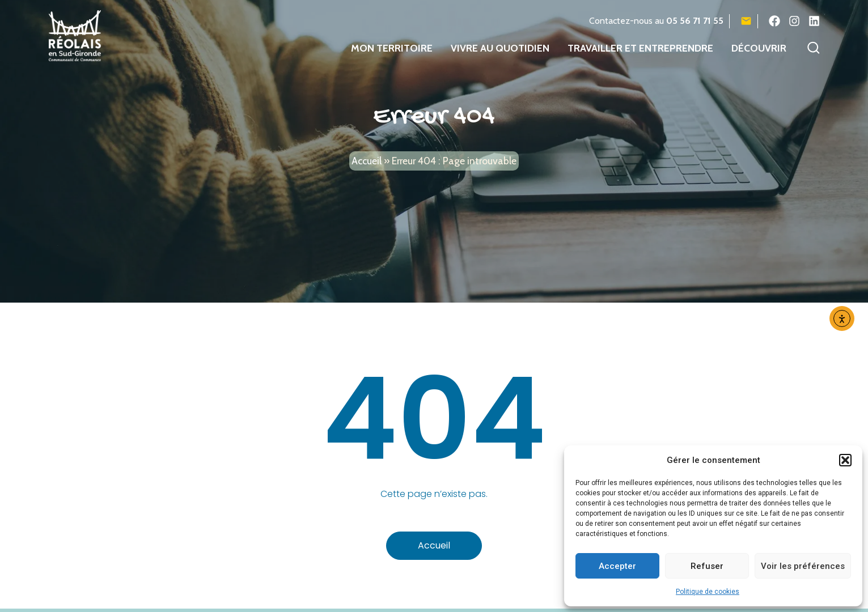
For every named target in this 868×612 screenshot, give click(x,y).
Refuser (707, 566)
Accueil (367, 170)
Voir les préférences (803, 566)
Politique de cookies (708, 592)
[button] (845, 460)
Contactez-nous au (656, 21)
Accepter (617, 566)
